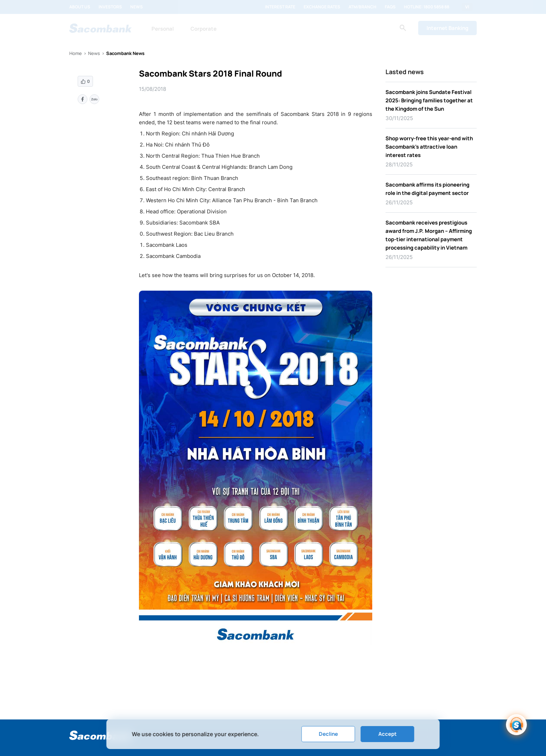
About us (80, 7)
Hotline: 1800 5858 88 (427, 7)
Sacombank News (125, 53)
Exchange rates (322, 7)
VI (467, 7)
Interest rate (280, 7)
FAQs (390, 7)
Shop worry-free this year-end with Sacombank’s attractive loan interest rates (429, 147)
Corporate (204, 29)
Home (76, 53)
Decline (328, 734)
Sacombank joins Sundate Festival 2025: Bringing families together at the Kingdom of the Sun (429, 100)
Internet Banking (447, 28)
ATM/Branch (362, 7)
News (136, 7)
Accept (387, 734)
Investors (110, 7)
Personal (163, 29)
